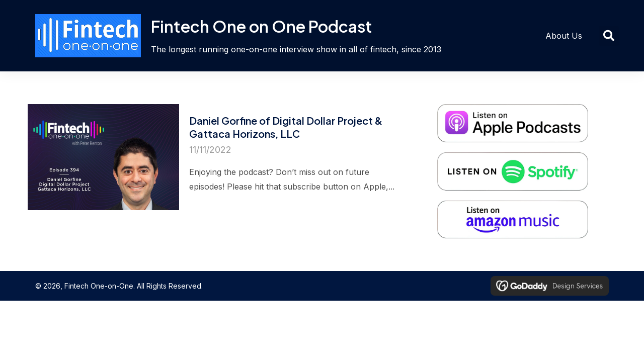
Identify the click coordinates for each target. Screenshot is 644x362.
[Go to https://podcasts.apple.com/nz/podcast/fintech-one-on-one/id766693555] (518, 111)
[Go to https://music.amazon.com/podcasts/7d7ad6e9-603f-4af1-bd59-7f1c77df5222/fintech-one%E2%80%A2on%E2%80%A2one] (518, 208)
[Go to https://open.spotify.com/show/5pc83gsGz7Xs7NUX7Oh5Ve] (518, 159)
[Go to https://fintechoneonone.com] (242, 36)
